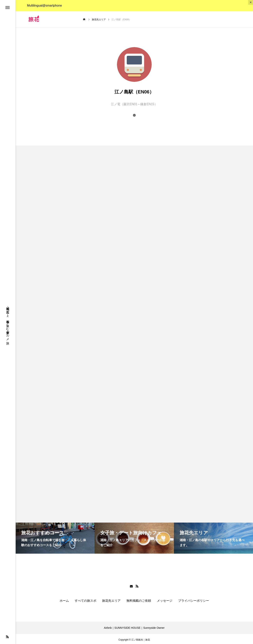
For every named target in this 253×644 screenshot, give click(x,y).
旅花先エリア (111, 599)
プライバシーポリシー (194, 599)
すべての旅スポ (85, 599)
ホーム (64, 599)
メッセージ (165, 599)
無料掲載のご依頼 (139, 599)
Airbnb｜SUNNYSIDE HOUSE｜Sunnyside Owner (134, 626)
